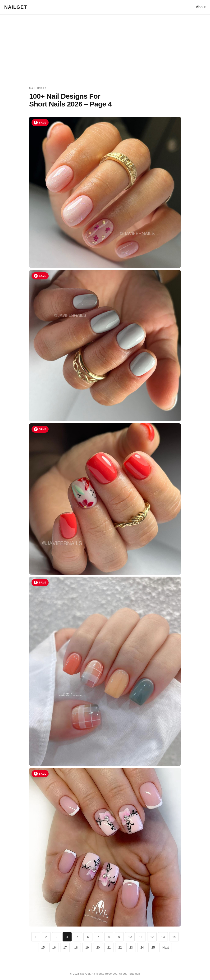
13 (163, 937)
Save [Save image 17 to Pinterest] (43, 276)
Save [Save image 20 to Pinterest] (43, 774)
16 (54, 947)
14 (174, 937)
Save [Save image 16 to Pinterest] (43, 123)
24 (142, 947)
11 (141, 937)
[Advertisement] (105, 53)
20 (98, 947)
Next (166, 947)
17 (65, 947)
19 (87, 947)
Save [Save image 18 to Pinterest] (43, 429)
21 (109, 947)
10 (130, 937)
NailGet (16, 7)
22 (120, 947)
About (201, 7)
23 (131, 947)
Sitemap (135, 974)
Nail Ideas (38, 88)
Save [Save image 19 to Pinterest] (43, 583)
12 (152, 937)
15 (43, 947)
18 (76, 947)
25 (153, 947)
